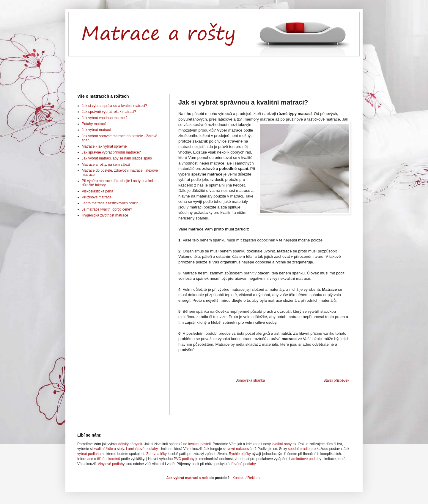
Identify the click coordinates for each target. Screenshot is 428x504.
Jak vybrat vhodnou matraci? (104, 118)
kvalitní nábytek (284, 444)
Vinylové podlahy (111, 464)
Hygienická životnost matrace (105, 215)
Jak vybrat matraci (96, 130)
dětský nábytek (130, 444)
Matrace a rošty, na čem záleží (106, 165)
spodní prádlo (299, 449)
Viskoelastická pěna (97, 191)
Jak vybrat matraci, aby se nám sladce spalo (117, 158)
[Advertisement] (214, 70)
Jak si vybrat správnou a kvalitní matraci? (114, 106)
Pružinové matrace (97, 197)
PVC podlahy (184, 459)
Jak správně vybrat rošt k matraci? (109, 112)
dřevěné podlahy (243, 464)
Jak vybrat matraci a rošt (187, 478)
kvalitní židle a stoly (109, 449)
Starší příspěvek (336, 380)
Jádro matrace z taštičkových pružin (110, 203)
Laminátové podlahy (142, 449)
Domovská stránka (250, 380)
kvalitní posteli (200, 444)
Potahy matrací (94, 124)
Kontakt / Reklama (247, 478)
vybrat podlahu (89, 454)
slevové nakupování (239, 449)
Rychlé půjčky (240, 454)
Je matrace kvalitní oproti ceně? (107, 209)
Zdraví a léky (156, 454)
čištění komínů (109, 459)
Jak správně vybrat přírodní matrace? (111, 152)
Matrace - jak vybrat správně (104, 146)
